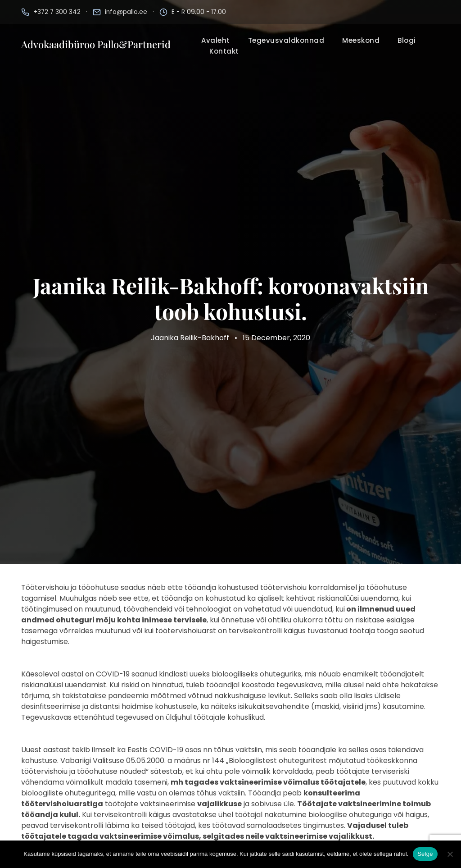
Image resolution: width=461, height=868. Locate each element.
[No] (450, 854)
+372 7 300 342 (57, 12)
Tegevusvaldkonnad (286, 40)
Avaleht (216, 40)
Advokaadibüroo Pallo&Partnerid (96, 44)
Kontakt (224, 51)
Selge (425, 854)
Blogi (407, 40)
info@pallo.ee (126, 12)
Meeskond (361, 40)
